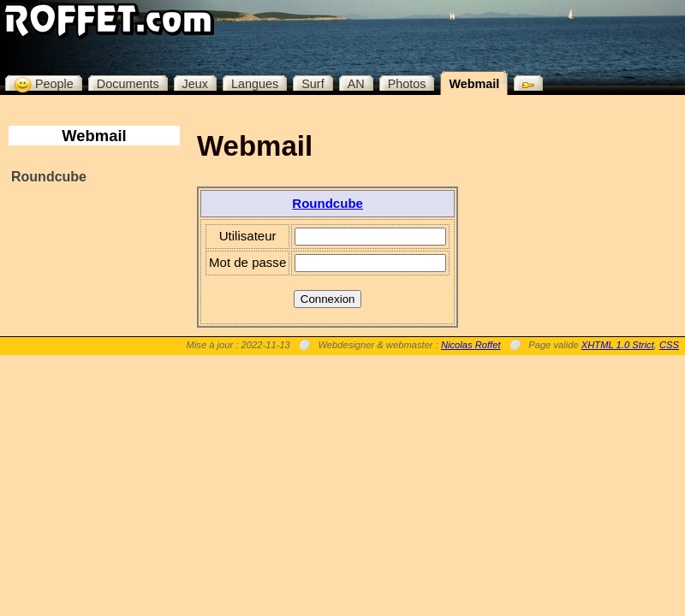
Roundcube (49, 177)
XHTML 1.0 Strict (618, 345)
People (44, 83)
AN (356, 84)
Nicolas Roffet (471, 345)
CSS (669, 345)
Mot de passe (247, 262)
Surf (313, 84)
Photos (407, 84)
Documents (128, 84)
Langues (255, 84)
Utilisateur (248, 236)
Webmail (474, 84)
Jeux (195, 84)
